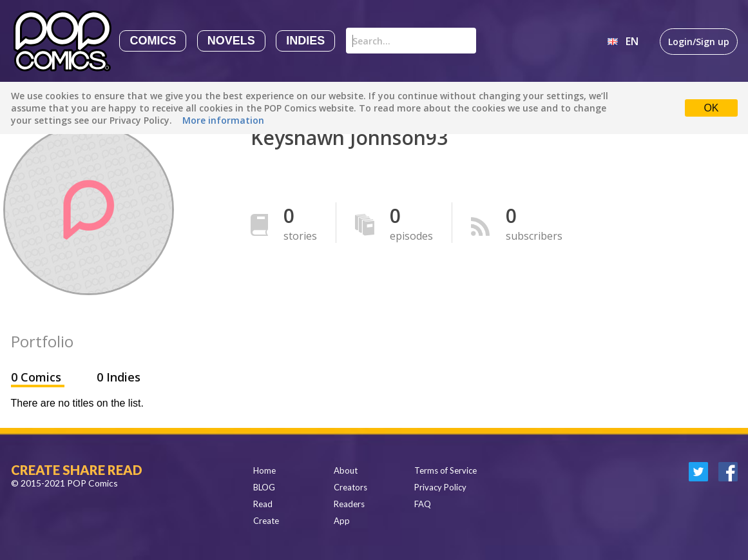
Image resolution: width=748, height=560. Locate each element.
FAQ (423, 504)
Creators (350, 487)
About (346, 470)
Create (266, 521)
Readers (349, 504)
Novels (231, 41)
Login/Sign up (699, 42)
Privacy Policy (440, 487)
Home (264, 470)
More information (223, 120)
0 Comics (38, 377)
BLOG (264, 487)
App (342, 521)
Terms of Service (446, 470)
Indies (305, 41)
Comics (153, 41)
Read (263, 504)
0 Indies (119, 377)
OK (711, 108)
